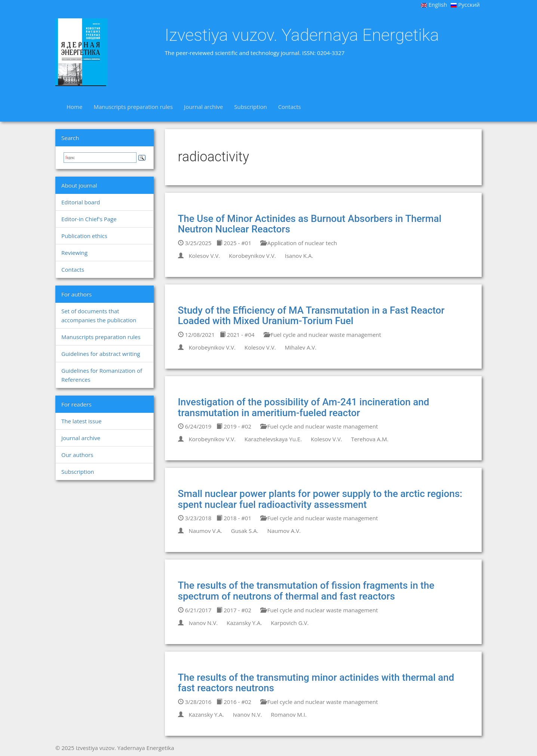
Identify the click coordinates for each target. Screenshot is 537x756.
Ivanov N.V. (203, 623)
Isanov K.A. (299, 256)
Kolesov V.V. (204, 256)
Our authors (77, 455)
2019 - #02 (234, 426)
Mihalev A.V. (301, 347)
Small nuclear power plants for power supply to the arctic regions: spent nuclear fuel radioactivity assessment (320, 499)
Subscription (250, 107)
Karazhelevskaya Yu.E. (273, 439)
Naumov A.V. (284, 531)
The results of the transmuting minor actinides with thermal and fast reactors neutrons (316, 683)
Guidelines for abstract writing (101, 354)
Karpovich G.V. (290, 623)
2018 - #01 (234, 518)
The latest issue (82, 421)
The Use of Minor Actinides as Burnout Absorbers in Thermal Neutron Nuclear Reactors (310, 224)
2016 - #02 (234, 702)
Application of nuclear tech (299, 243)
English (434, 4)
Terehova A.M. (370, 439)
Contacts (290, 107)
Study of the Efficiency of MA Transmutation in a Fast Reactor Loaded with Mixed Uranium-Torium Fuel (311, 316)
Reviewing (74, 253)
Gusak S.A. (245, 531)
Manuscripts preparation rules (133, 107)
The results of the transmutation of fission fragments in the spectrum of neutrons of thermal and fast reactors (306, 591)
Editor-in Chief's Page (89, 219)
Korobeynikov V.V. (252, 256)
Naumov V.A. (205, 531)
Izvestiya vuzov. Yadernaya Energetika (302, 35)
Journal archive (203, 107)
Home (74, 107)
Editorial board (81, 202)
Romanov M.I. (289, 714)
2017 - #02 (234, 610)
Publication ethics (84, 236)
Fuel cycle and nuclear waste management (323, 335)
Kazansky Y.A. (244, 623)
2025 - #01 (234, 243)
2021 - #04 (237, 335)
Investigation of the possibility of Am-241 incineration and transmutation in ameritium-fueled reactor (304, 407)
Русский (465, 4)
